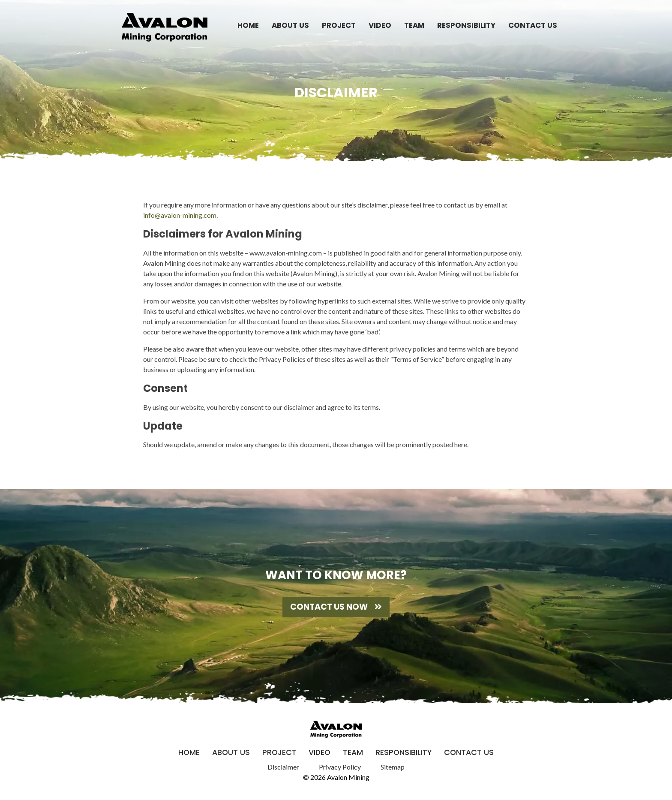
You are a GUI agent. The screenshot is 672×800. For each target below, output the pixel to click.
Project (339, 25)
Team (414, 25)
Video (380, 25)
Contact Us (533, 25)
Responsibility (466, 25)
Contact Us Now (336, 607)
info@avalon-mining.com (180, 215)
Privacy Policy (340, 767)
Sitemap (393, 767)
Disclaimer (283, 767)
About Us (290, 25)
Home (248, 25)
